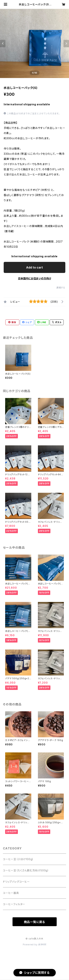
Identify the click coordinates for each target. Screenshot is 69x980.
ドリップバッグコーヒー (16, 882)
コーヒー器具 (11, 893)
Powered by (35, 944)
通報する (61, 288)
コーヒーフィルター (14, 904)
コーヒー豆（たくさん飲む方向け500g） (26, 870)
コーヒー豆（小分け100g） (18, 859)
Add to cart (34, 267)
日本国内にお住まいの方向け (35, 278)
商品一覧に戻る (35, 922)
